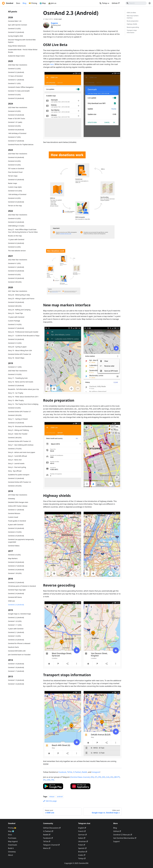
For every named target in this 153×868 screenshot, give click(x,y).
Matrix (47, 848)
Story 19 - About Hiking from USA (20, 350)
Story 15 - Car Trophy (16, 393)
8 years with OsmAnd (16, 525)
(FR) (100, 777)
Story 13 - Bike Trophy (16, 400)
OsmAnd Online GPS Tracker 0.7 (19, 412)
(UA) (108, 777)
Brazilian (83, 852)
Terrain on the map (15, 206)
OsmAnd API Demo (15, 597)
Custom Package (14, 321)
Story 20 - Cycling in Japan (17, 347)
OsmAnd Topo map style (17, 590)
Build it (11, 848)
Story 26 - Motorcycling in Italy (19, 295)
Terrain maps (13, 176)
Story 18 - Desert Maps (16, 358)
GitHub (116, 3)
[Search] (136, 3)
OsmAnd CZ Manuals (123, 835)
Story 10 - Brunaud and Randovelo (20, 426)
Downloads (13, 845)
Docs (18, 3)
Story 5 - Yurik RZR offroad (17, 456)
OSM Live (11, 601)
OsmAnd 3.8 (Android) (16, 302)
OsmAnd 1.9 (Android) (16, 664)
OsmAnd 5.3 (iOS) (14, 29)
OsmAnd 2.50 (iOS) (15, 486)
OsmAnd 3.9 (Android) (16, 278)
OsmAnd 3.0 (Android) (16, 528)
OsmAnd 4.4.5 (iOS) (15, 191)
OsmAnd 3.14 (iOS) (15, 324)
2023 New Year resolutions (18, 215)
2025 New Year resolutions (18, 107)
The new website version (17, 251)
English (82, 828)
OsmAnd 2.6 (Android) (16, 570)
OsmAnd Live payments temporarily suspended (21, 541)
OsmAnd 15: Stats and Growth (19, 91)
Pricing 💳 (12, 828)
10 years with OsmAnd (16, 317)
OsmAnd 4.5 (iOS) (14, 165)
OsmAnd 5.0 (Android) (16, 98)
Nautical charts (13, 647)
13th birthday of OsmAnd (17, 194)
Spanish (82, 848)
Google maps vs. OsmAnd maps (19, 614)
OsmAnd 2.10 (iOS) (15, 532)
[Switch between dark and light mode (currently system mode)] (150, 3)
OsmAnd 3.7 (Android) (16, 328)
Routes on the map (15, 236)
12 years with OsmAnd (16, 239)
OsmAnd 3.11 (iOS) (15, 367)
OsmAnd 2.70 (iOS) (15, 449)
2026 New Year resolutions (18, 65)
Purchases (12, 838)
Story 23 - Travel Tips (15, 313)
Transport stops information (132, 31)
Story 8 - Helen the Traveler (18, 434)
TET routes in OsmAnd (16, 169)
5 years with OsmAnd (16, 629)
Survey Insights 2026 (16, 36)
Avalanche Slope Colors (16, 56)
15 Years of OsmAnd (15, 76)
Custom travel (13, 517)
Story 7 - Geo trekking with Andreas (21, 445)
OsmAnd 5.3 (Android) (16, 32)
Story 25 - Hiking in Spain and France (21, 299)
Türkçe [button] (103, 3)
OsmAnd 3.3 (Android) (16, 478)
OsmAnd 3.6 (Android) (16, 339)
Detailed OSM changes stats (18, 502)
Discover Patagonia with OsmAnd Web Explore (22, 41)
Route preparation (133, 21)
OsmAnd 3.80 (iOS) (15, 306)
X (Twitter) (77, 772)
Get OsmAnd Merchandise (125, 838)
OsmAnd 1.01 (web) (15, 122)
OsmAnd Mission (14, 513)
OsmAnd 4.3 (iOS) (14, 218)
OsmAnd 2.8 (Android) (16, 562)
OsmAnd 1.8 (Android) (16, 667)
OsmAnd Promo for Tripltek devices (21, 145)
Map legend (13, 841)
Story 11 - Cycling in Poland (18, 419)
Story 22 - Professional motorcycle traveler (23, 332)
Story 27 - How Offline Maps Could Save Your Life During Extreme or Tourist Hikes (23, 231)
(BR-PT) (117, 777)
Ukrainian (83, 841)
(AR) (49, 780)
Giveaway (11, 499)
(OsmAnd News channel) (80, 777)
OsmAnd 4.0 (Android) (16, 271)
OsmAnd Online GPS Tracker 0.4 (19, 482)
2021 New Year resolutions (18, 291)
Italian (82, 838)
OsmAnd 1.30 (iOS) (15, 573)
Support (116, 841)
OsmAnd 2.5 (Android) (16, 582)
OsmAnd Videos (14, 546)
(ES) (112, 777)
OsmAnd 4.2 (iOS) (14, 247)
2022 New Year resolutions (18, 260)
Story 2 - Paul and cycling (17, 467)
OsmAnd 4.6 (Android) (16, 157)
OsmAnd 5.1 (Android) (16, 80)
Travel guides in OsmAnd (17, 521)
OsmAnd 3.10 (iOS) (15, 374)
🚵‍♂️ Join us (52, 3)
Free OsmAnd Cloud (15, 172)
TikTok (70, 772)
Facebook (62, 772)
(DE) (104, 777)
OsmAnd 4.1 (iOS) (14, 263)
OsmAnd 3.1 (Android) (16, 510)
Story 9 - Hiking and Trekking (18, 430)
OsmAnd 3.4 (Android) (16, 423)
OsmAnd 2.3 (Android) (16, 605)
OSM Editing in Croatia (16, 226)
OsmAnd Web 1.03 (15, 21)
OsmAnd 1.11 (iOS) (15, 625)
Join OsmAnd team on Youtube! (19, 655)
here (52, 64)
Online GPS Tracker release (18, 506)
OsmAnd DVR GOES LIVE (17, 651)
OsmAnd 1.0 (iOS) (14, 636)
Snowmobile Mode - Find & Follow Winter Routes (23, 51)
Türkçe (82, 858)
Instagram (96, 772)
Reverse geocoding (133, 27)
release (52, 797)
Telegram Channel (51, 845)
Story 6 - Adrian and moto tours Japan (22, 452)
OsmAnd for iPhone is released (19, 643)
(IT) (96, 777)
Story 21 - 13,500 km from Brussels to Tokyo (24, 336)
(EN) (92, 777)
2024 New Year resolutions (18, 154)
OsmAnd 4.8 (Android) (16, 130)
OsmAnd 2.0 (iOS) (14, 555)
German (82, 835)
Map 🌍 (11, 831)
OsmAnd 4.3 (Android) (16, 222)
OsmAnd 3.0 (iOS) (14, 408)
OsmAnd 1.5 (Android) (16, 680)
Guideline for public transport (19, 475)
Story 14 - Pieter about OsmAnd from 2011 (23, 397)
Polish (82, 845)
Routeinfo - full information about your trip (23, 389)
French (82, 831)
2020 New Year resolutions (18, 371)
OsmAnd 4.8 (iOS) (14, 126)
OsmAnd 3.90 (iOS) (15, 282)
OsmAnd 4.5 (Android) (16, 180)
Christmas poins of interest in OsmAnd (22, 586)
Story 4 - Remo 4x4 (15, 460)
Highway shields (132, 24)
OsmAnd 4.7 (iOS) (14, 137)
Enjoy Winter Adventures (17, 46)
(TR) (52, 780)
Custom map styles (15, 187)
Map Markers (13, 558)
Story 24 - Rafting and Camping (19, 310)
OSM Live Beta (131, 13)
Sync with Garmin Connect (18, 25)
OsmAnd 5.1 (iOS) (14, 83)
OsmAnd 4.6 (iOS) (14, 161)
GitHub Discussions (52, 828)
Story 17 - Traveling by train (18, 378)
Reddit (85, 772)
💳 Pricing (33, 3)
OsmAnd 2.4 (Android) (16, 593)
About (10, 855)
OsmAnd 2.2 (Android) (16, 617)
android (60, 797)
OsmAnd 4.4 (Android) (16, 202)
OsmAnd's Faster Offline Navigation (21, 87)
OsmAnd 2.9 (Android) (16, 536)
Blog (24, 3)
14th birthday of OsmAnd (17, 133)
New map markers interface (133, 17)
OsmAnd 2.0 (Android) (16, 640)
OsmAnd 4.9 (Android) (16, 115)
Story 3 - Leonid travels (16, 463)
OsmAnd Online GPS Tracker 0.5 (19, 441)
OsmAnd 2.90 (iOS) (15, 415)
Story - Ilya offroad (15, 471)
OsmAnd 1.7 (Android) (16, 671)
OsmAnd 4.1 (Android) (16, 267)
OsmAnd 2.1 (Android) (16, 632)
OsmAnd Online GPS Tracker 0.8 (19, 354)
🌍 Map (43, 3)
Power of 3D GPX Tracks (17, 118)
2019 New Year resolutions (18, 495)
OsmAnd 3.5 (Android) (16, 386)
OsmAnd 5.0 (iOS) (14, 95)
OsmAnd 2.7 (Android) (16, 566)
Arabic (82, 855)
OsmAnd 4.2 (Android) (16, 243)
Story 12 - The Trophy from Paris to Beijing (23, 404)
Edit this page (50, 801)
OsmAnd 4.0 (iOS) (14, 275)
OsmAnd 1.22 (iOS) (15, 621)
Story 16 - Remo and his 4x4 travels (21, 382)
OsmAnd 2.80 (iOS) (15, 438)
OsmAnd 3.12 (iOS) (15, 343)
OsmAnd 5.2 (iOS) (14, 69)
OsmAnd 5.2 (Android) (16, 72)
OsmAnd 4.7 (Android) (16, 141)
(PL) (45, 780)
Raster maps (13, 183)
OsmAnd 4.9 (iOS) (14, 111)
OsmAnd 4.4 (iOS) (14, 198)
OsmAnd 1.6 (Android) (16, 684)
